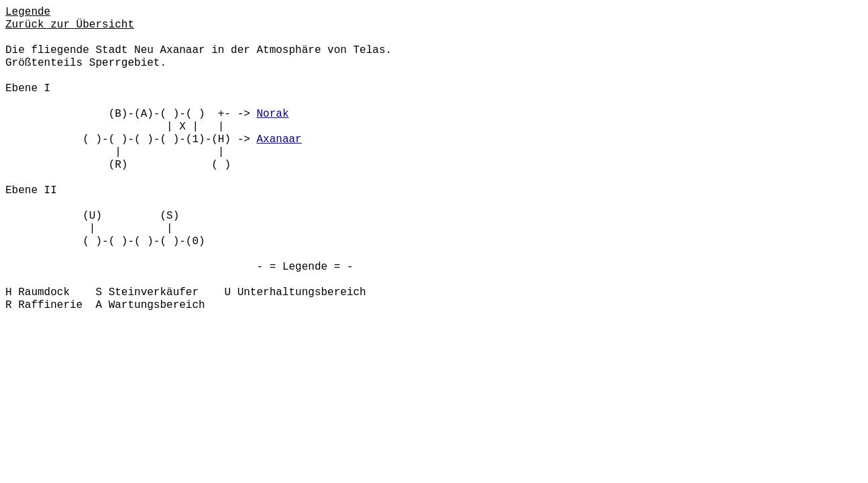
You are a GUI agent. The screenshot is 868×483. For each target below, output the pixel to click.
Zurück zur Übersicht (70, 25)
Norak (272, 114)
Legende (28, 12)
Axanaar (279, 140)
